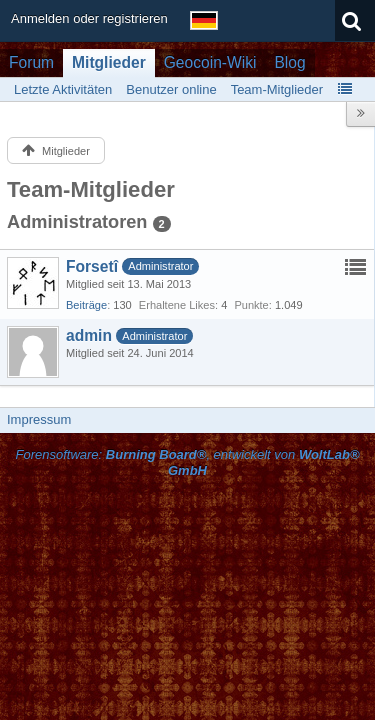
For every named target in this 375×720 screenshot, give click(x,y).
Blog (289, 62)
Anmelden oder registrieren (89, 18)
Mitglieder (109, 62)
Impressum (39, 419)
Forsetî (92, 266)
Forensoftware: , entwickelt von (187, 463)
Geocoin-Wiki (210, 62)
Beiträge (86, 305)
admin (89, 335)
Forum (31, 62)
